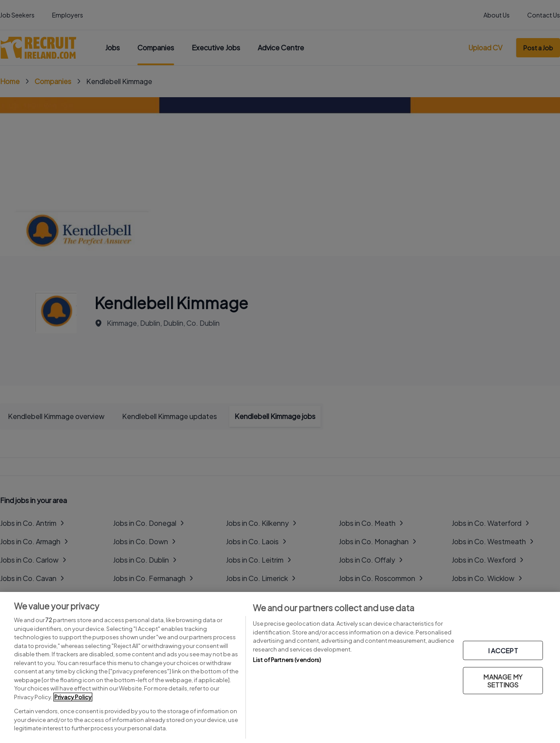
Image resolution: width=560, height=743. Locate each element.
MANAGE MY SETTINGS (503, 680)
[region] (280, 667)
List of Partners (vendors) (287, 660)
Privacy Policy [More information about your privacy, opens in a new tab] (73, 697)
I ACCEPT (503, 650)
